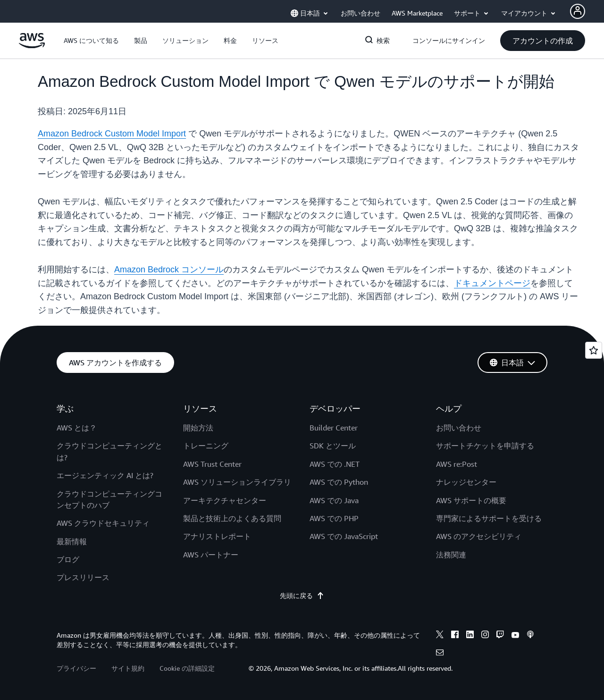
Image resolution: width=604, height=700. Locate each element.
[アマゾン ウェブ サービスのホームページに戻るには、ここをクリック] (32, 46)
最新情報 (72, 541)
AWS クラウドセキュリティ (103, 523)
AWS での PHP (334, 518)
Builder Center (334, 428)
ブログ (68, 559)
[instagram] (485, 636)
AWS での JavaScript (344, 536)
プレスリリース (83, 577)
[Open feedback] (594, 350)
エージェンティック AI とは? (105, 475)
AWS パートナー (211, 555)
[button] (91, 41)
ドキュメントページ (492, 283)
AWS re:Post (457, 464)
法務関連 (451, 555)
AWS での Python (339, 482)
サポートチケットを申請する (485, 446)
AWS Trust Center (212, 464)
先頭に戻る (302, 596)
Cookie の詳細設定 (187, 668)
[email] (440, 654)
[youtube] (515, 636)
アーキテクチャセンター (225, 500)
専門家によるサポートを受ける (489, 518)
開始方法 (198, 428)
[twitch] (500, 636)
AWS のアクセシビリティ (479, 536)
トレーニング (206, 446)
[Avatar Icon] (578, 11)
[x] (440, 636)
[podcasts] (530, 636)
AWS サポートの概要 (471, 500)
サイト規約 (128, 668)
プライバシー (76, 668)
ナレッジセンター (466, 482)
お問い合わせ (459, 428)
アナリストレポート (217, 536)
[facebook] (455, 636)
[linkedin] (470, 636)
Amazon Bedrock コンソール (169, 270)
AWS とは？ (77, 428)
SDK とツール (333, 446)
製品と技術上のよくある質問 (232, 518)
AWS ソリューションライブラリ (237, 482)
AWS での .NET (335, 464)
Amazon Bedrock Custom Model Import (112, 134)
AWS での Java (334, 500)
